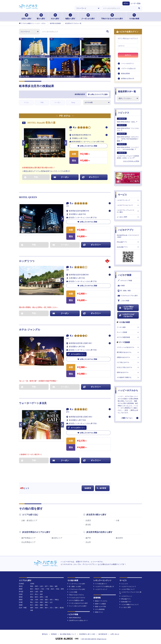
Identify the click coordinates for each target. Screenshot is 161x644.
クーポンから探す (88, 16)
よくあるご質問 (128, 217)
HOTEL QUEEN (28, 197)
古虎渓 (88, 520)
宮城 (51, 586)
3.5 (71, 267)
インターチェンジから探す (76, 584)
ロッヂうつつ (27, 261)
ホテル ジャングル (30, 330)
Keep (73, 103)
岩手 (46, 586)
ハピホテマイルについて (128, 205)
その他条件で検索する (128, 377)
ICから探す (55, 16)
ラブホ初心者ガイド (100, 584)
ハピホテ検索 (125, 275)
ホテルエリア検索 (125, 281)
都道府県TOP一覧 (127, 91)
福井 (41, 594)
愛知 (32, 597)
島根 (46, 602)
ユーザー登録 (135, 3)
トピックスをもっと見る (131, 161)
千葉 (48, 589)
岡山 (32, 602)
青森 (32, 586)
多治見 (88, 525)
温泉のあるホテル (128, 372)
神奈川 (37, 589)
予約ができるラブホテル (76, 595)
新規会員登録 (125, 73)
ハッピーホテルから (128, 390)
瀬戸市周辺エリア (28, 538)
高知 (46, 605)
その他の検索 (134, 16)
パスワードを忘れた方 (128, 68)
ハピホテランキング (128, 200)
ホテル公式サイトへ (76, 354)
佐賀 (36, 608)
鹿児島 (62, 608)
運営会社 (45, 634)
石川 (32, 594)
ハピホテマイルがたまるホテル (127, 315)
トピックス (124, 113)
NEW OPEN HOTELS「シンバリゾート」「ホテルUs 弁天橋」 (128, 147)
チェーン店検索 (128, 332)
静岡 (41, 597)
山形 (41, 586)
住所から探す (26, 16)
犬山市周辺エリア (28, 542)
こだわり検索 (123, 301)
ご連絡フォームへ (127, 418)
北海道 (32, 584)
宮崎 (56, 608)
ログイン (128, 55)
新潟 (32, 592)
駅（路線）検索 (124, 291)
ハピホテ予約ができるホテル (126, 308)
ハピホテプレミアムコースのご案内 (128, 211)
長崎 (41, 608)
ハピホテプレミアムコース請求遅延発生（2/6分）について (128, 155)
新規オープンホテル (100, 601)
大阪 (32, 600)
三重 (46, 597)
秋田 (36, 586)
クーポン (58, 103)
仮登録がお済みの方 (128, 79)
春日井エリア (57, 538)
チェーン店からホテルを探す (77, 606)
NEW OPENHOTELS (74, 618)
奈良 (51, 600)
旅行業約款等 (103, 634)
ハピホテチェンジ (126, 596)
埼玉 (43, 589)
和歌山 (57, 600)
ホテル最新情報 (99, 609)
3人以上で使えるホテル (128, 367)
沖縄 (32, 610)
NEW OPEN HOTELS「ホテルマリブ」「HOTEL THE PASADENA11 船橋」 (128, 137)
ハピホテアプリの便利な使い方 (104, 586)
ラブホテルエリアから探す (128, 296)
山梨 (36, 592)
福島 (56, 586)
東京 (32, 589)
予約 (42, 103)
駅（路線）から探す (74, 586)
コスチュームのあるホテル (128, 347)
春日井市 (119, 538)
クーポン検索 (128, 327)
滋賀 (46, 600)
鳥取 (41, 602)
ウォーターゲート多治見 (33, 403)
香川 (32, 605)
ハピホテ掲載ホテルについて (129, 605)
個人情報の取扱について (68, 634)
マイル (26, 103)
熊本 (46, 608)
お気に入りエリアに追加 (98, 94)
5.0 (71, 204)
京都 (41, 600)
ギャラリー (90, 177)
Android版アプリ (128, 247)
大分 (51, 608)
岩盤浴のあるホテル (128, 357)
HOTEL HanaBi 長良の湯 (41, 123)
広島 (36, 602)
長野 (41, 592)
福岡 (32, 608)
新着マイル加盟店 (100, 604)
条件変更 (101, 488)
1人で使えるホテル (128, 362)
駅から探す (41, 16)
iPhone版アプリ (128, 242)
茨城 (57, 589)
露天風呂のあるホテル (128, 352)
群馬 (62, 589)
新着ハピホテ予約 (100, 607)
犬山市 (88, 542)
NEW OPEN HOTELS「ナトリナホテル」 (128, 128)
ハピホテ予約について (127, 589)
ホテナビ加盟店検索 (128, 337)
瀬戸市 (88, 538)
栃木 (53, 589)
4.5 (71, 336)
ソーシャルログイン (128, 63)
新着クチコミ (98, 612)
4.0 (75, 128)
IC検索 (121, 286)
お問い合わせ (115, 634)
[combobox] (119, 8)
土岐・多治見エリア (29, 520)
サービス (122, 195)
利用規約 (54, 634)
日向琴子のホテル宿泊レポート (78, 620)
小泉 (118, 520)
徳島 (36, 605)
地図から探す (70, 16)
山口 (51, 602)
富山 (36, 594)
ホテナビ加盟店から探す (76, 600)
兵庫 (36, 600)
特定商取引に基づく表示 (87, 634)
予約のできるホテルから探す (112, 16)
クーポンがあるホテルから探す (78, 603)
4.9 (71, 409)
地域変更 (88, 488)
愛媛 (41, 605)
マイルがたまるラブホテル (76, 598)
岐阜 (36, 597)
